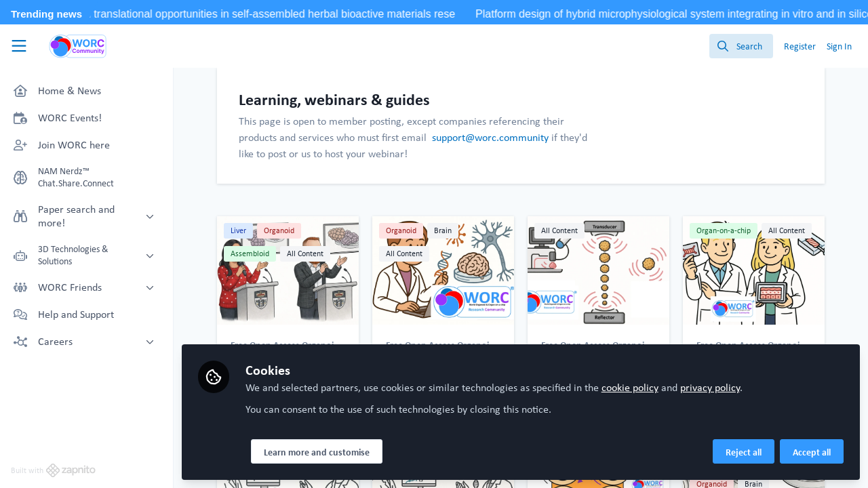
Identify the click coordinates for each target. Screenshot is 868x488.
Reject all (744, 452)
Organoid (279, 230)
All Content (305, 253)
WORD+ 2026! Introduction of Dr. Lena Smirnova (443, 270)
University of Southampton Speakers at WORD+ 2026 (288, 270)
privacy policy (710, 387)
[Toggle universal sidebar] (19, 46)
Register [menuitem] (800, 46)
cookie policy (630, 387)
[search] (741, 46)
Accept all (812, 452)
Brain (443, 230)
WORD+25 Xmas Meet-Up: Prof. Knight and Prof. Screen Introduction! (754, 270)
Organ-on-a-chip (724, 230)
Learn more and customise (317, 452)
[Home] (78, 46)
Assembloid (250, 253)
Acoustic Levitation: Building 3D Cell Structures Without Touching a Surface (598, 270)
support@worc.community (490, 137)
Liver (238, 230)
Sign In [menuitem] (839, 46)
